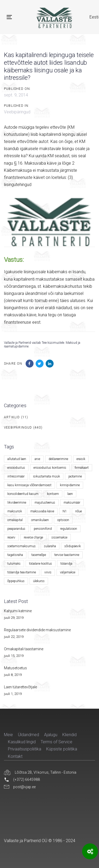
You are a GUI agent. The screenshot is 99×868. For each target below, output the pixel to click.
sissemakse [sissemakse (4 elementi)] (59, 537)
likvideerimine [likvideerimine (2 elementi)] (17, 503)
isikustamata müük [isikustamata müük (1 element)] (46, 476)
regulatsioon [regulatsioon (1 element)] (69, 529)
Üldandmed (29, 735)
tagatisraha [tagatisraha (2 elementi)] (15, 555)
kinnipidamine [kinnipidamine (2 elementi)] (70, 485)
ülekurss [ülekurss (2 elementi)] (39, 581)
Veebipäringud (17, 112)
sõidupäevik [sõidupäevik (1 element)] (73, 546)
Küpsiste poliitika (62, 749)
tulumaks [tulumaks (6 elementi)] (14, 564)
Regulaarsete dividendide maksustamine (37, 630)
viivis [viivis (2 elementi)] (48, 572)
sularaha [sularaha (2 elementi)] (50, 546)
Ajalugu (51, 735)
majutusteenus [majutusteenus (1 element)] (45, 503)
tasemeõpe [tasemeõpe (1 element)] (39, 555)
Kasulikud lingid (22, 742)
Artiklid (12, 417)
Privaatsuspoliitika (25, 749)
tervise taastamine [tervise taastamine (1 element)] (67, 555)
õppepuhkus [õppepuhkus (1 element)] (16, 581)
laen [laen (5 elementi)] (70, 494)
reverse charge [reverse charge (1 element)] (33, 537)
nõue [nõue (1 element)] (79, 511)
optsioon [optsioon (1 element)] (63, 520)
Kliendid (69, 735)
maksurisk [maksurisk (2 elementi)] (15, 511)
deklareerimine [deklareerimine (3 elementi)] (58, 459)
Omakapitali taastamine (24, 649)
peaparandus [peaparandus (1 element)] (16, 529)
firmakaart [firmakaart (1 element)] (82, 468)
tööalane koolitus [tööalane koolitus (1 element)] (41, 564)
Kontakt (15, 756)
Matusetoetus (15, 668)
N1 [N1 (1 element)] (65, 511)
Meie (8, 735)
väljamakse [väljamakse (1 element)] (68, 572)
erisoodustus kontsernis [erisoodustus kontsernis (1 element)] (50, 468)
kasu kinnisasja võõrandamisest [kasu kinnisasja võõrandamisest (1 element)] (29, 485)
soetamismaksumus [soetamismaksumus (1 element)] (22, 546)
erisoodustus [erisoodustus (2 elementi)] (16, 468)
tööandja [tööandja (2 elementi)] (66, 564)
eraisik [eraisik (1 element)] (81, 459)
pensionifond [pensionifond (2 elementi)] (43, 529)
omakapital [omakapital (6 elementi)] (15, 520)
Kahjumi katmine (18, 611)
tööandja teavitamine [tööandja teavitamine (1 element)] (22, 572)
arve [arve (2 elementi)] (37, 459)
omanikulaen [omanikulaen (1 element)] (40, 520)
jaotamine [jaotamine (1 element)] (75, 476)
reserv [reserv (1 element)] (11, 537)
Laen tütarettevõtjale (20, 687)
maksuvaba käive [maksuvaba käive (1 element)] (42, 511)
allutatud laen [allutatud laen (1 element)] (17, 459)
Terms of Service (56, 742)
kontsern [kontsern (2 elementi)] (53, 494)
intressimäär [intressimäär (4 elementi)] (16, 476)
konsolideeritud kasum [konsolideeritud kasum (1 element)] (23, 494)
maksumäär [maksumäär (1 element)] (72, 503)
